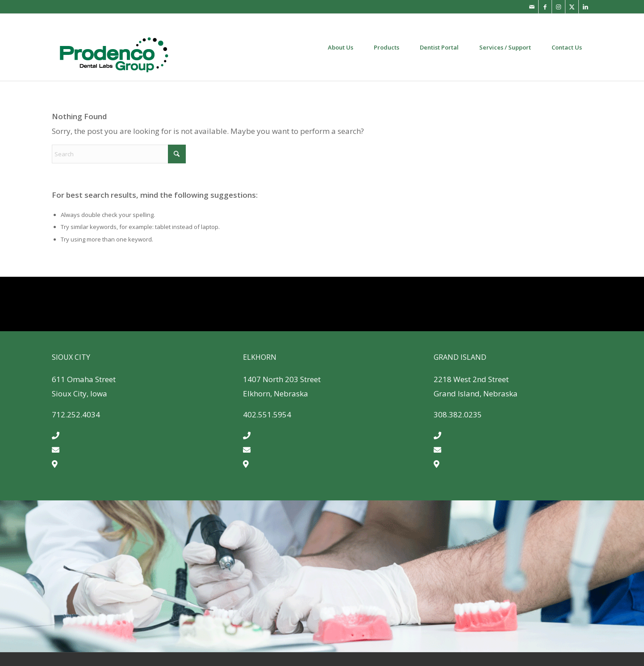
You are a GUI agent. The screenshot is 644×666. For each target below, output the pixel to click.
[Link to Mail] (532, 7)
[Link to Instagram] (558, 7)
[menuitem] (341, 47)
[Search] (119, 154)
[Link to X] (572, 7)
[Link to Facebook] (545, 7)
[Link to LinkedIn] (585, 7)
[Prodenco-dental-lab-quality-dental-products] (114, 47)
